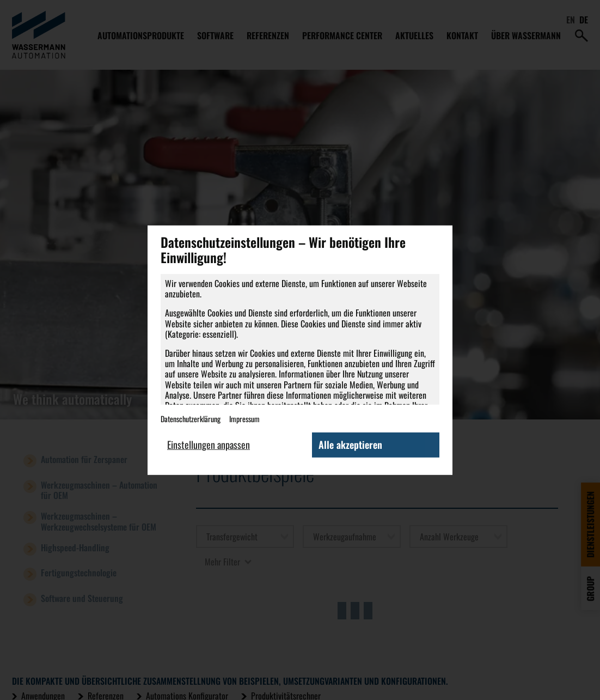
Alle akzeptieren (350, 445)
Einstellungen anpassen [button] (209, 445)
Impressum (244, 419)
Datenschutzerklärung (191, 419)
